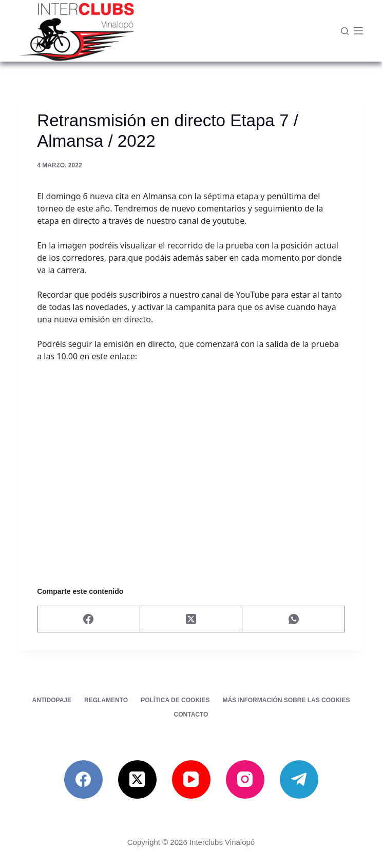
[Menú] (358, 31)
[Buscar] (345, 31)
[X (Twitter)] (192, 619)
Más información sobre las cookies (286, 700)
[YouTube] (191, 779)
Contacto (191, 715)
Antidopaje (52, 700)
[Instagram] (245, 779)
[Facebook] (89, 619)
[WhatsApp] (294, 619)
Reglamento (106, 700)
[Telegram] (299, 779)
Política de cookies (175, 700)
